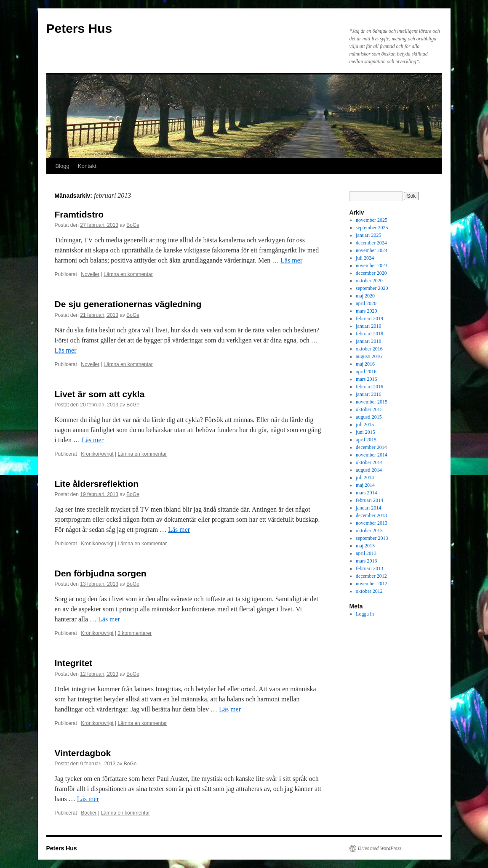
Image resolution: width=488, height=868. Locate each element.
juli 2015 (365, 425)
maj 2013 (365, 546)
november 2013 (372, 523)
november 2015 (372, 402)
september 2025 (372, 228)
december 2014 (371, 447)
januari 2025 (368, 235)
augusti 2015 (369, 417)
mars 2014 (366, 493)
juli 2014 (365, 478)
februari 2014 (369, 500)
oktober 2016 (369, 349)
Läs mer (291, 260)
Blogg (63, 166)
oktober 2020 (369, 281)
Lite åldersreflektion (97, 484)
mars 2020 (366, 311)
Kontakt (87, 166)
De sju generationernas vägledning (128, 304)
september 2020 (372, 288)
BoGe (133, 225)
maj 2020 (365, 296)
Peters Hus (79, 28)
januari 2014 (368, 508)
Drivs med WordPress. (380, 848)
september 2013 (372, 538)
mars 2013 (366, 561)
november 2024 (372, 250)
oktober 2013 (369, 531)
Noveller (90, 274)
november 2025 (372, 220)
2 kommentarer (135, 633)
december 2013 (371, 515)
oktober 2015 (369, 409)
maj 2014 (365, 485)
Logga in (365, 614)
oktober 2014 (369, 462)
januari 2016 (368, 394)
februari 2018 (369, 334)
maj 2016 (365, 364)
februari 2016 (369, 387)
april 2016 (366, 372)
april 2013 (366, 553)
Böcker (89, 813)
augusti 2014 (369, 470)
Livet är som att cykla (100, 394)
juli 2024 (365, 258)
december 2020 (371, 273)
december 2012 (371, 576)
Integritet (74, 663)
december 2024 (371, 243)
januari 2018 (368, 341)
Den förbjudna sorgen (101, 573)
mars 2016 (366, 379)
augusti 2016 (369, 356)
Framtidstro (79, 214)
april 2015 (366, 440)
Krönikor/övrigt (97, 454)
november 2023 (372, 265)
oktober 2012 (369, 591)
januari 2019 (368, 326)
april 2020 (366, 303)
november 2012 (372, 584)
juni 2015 (365, 432)
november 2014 (372, 455)
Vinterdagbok (83, 753)
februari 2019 (369, 319)
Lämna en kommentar (128, 274)
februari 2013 (369, 568)
